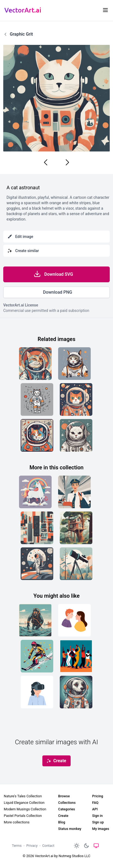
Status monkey (70, 829)
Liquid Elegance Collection (24, 803)
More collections (17, 822)
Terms (17, 846)
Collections (67, 803)
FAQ (95, 803)
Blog (62, 822)
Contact (48, 846)
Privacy (32, 846)
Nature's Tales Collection (23, 796)
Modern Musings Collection (25, 809)
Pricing (98, 796)
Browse (64, 796)
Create (63, 816)
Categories (67, 809)
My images (101, 829)
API (95, 809)
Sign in (97, 816)
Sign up (98, 822)
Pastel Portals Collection (23, 816)
